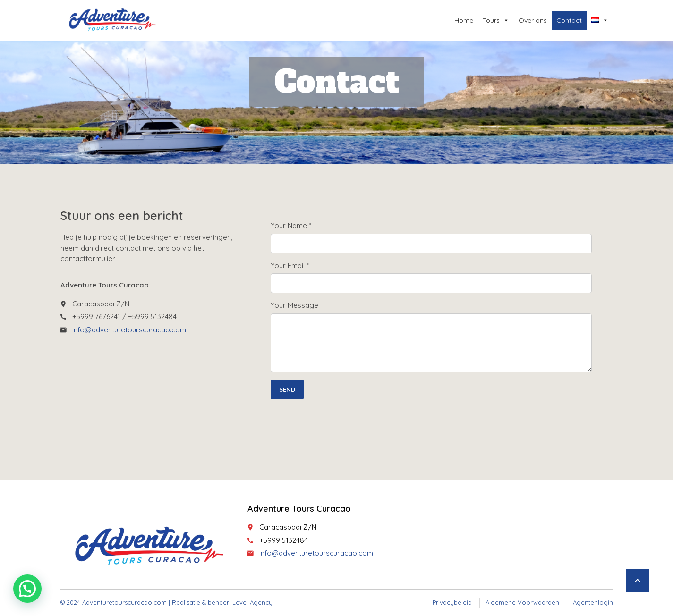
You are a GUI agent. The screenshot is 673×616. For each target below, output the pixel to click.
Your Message (294, 305)
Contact (569, 20)
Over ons (533, 20)
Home (464, 20)
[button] (27, 589)
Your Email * (290, 266)
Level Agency (252, 602)
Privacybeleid (452, 602)
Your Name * (291, 225)
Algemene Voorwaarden (522, 602)
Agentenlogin (593, 602)
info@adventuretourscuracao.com (129, 330)
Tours (496, 20)
